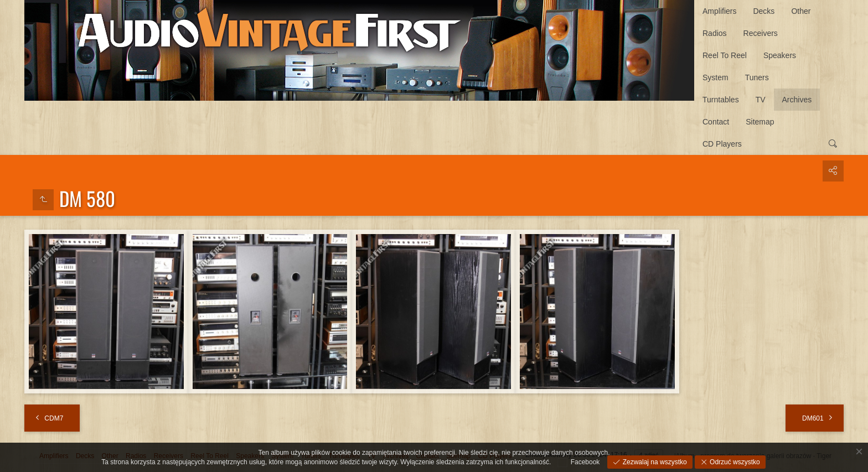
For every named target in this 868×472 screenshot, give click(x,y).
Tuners (757, 77)
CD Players (722, 144)
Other (801, 11)
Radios (715, 33)
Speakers (780, 55)
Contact (716, 122)
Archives (797, 100)
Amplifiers (719, 11)
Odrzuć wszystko (734, 462)
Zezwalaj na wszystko (653, 462)
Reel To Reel (725, 55)
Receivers (761, 33)
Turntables (721, 100)
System (715, 77)
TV (761, 100)
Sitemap (760, 122)
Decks (764, 11)
